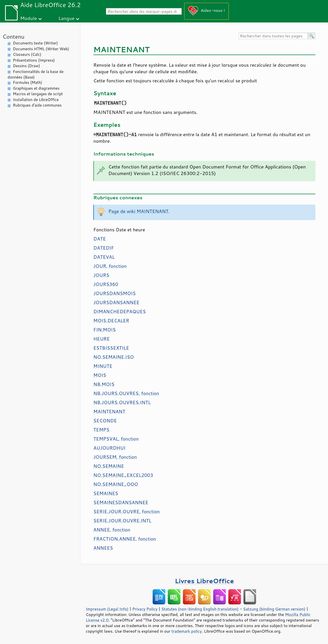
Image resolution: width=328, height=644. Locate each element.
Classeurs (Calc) (27, 54)
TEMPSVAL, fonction (116, 439)
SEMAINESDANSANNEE (121, 502)
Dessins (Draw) (26, 66)
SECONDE (105, 420)
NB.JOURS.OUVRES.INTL (122, 402)
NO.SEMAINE (109, 466)
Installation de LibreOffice (36, 100)
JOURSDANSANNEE (116, 302)
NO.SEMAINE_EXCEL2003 (123, 475)
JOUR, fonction (110, 266)
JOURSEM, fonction (115, 457)
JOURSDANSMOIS (115, 293)
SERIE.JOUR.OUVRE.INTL (122, 521)
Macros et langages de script (38, 94)
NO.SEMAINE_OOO (116, 484)
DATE (100, 239)
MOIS (100, 375)
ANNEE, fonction (112, 530)
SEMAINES (106, 493)
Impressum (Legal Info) (107, 609)
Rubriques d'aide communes (37, 105)
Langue (66, 18)
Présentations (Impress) (34, 60)
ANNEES (103, 548)
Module (29, 18)
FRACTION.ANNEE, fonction (125, 539)
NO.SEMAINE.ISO (114, 357)
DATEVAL (104, 257)
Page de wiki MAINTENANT (139, 211)
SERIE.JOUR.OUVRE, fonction (127, 511)
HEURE (102, 339)
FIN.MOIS (105, 330)
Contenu (13, 36)
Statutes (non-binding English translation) (200, 609)
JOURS (101, 275)
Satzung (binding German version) (274, 609)
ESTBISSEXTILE (111, 348)
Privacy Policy (145, 609)
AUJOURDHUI (109, 448)
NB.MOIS (104, 384)
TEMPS (101, 430)
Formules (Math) (28, 82)
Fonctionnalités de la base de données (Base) (35, 75)
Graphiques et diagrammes (36, 88)
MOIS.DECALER (111, 320)
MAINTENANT (109, 411)
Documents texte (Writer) (35, 43)
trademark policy (187, 631)
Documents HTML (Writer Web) (41, 49)
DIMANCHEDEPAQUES (120, 311)
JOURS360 (106, 284)
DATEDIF (104, 248)
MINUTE (103, 366)
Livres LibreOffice (204, 581)
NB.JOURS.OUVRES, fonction (126, 393)
